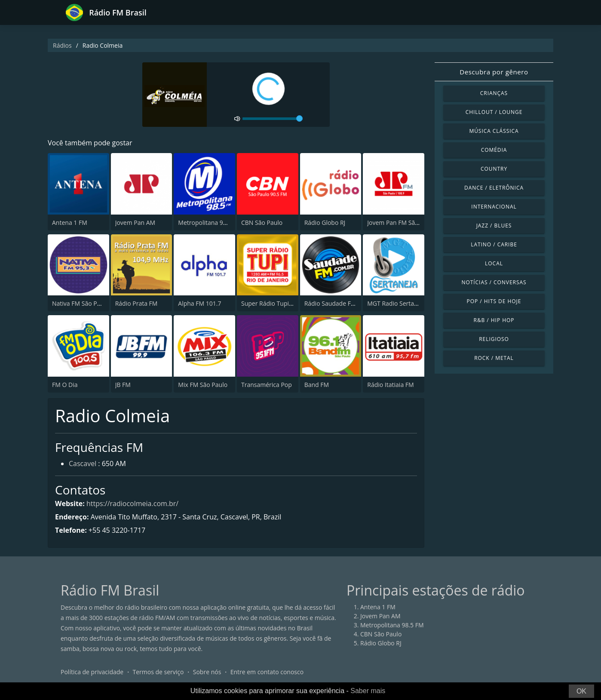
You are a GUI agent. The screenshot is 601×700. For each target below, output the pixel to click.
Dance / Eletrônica (494, 188)
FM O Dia (65, 385)
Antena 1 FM (70, 223)
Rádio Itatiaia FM (390, 385)
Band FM (317, 385)
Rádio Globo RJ (325, 223)
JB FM (123, 385)
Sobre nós (207, 672)
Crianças (494, 93)
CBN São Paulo (262, 223)
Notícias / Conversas (494, 282)
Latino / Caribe (494, 244)
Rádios (62, 45)
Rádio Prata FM (136, 303)
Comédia (494, 150)
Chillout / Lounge (494, 112)
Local (494, 263)
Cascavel (83, 464)
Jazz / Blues (494, 226)
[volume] (273, 119)
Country (494, 169)
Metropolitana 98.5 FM (210, 223)
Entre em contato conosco (267, 672)
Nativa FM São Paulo (81, 303)
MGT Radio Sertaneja (397, 303)
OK (581, 691)
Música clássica (494, 131)
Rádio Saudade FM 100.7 (339, 303)
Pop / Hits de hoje (494, 301)
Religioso (494, 339)
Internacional (494, 207)
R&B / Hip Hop (494, 320)
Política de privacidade (92, 672)
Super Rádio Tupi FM (270, 303)
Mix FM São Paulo (203, 385)
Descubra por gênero (494, 72)
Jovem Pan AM (135, 223)
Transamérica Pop (267, 385)
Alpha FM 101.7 (199, 303)
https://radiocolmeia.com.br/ (132, 504)
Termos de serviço (158, 672)
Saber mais (368, 691)
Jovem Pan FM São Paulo (402, 223)
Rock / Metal (494, 358)
